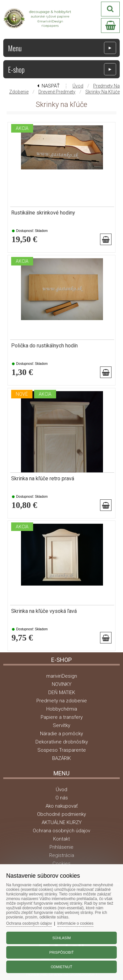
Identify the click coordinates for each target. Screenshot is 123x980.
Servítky (61, 725)
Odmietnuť (61, 967)
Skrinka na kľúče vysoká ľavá (44, 611)
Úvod (78, 86)
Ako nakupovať (62, 806)
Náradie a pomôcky (61, 734)
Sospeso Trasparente (62, 750)
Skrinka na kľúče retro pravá (43, 479)
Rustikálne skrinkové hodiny (43, 213)
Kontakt (61, 839)
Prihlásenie (61, 847)
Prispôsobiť (61, 952)
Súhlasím (61, 938)
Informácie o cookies (75, 923)
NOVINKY (62, 684)
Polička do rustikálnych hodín (44, 346)
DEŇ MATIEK (62, 692)
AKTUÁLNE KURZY (62, 822)
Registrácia (62, 855)
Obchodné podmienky (61, 814)
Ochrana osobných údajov (61, 831)
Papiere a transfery (62, 717)
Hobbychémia (62, 709)
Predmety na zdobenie (62, 701)
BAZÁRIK (61, 758)
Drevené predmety (57, 92)
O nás (62, 798)
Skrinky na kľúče (102, 92)
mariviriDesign (62, 676)
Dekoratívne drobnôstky (62, 742)
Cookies (61, 864)
